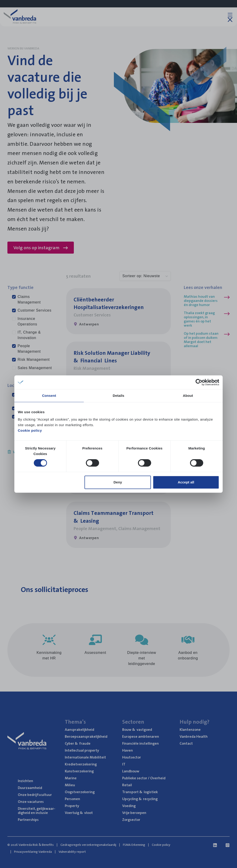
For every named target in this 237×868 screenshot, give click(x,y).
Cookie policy (30, 430)
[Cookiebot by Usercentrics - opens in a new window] (199, 382)
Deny (118, 482)
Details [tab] (118, 396)
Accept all (186, 482)
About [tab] (188, 396)
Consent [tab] (49, 396)
